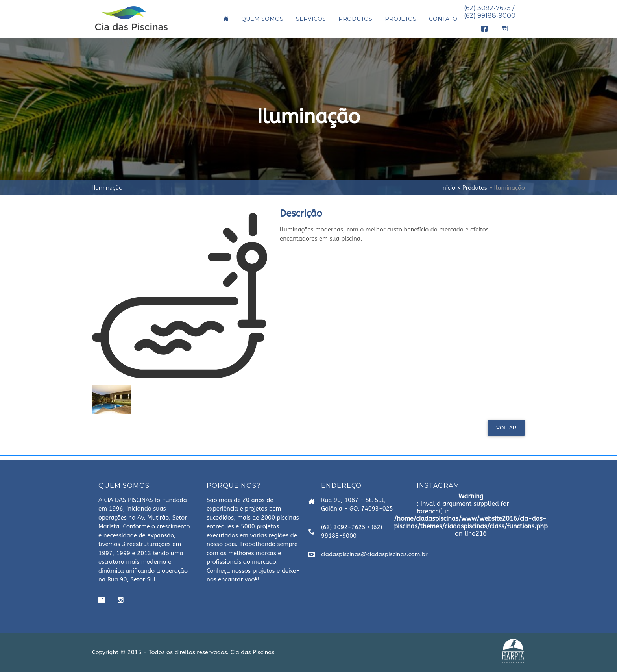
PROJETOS (401, 19)
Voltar (506, 428)
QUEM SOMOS (262, 19)
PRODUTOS (355, 19)
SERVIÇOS (311, 19)
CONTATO (443, 19)
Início (448, 188)
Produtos (475, 188)
